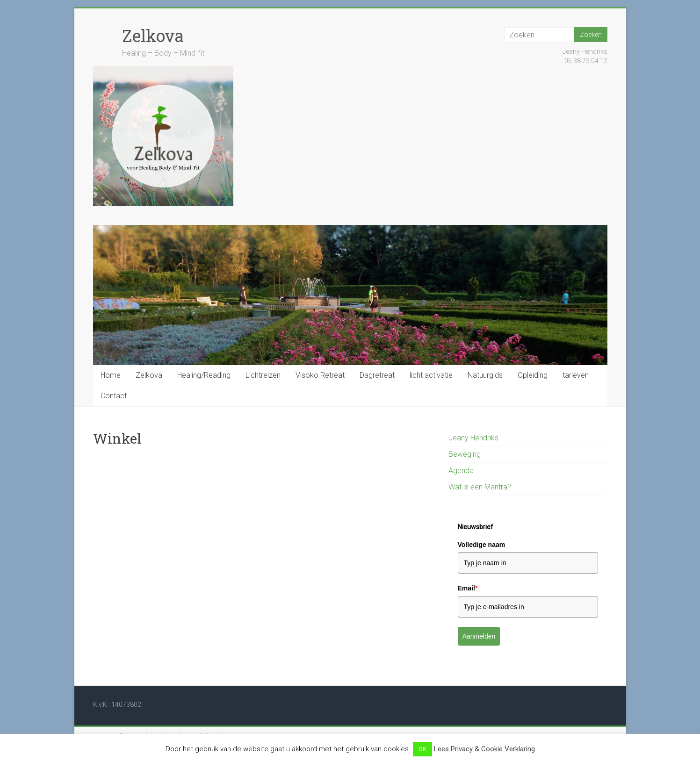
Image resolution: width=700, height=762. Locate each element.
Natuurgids (485, 375)
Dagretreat (377, 375)
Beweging (465, 454)
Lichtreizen (263, 375)
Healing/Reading (204, 375)
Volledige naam (482, 545)
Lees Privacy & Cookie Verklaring (484, 749)
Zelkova (153, 36)
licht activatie (431, 375)
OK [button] (422, 749)
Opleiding (533, 375)
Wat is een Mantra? (480, 487)
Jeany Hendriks (473, 438)
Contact (114, 396)
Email (468, 588)
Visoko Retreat (320, 375)
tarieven (576, 375)
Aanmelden (479, 636)
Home (111, 375)
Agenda (461, 471)
